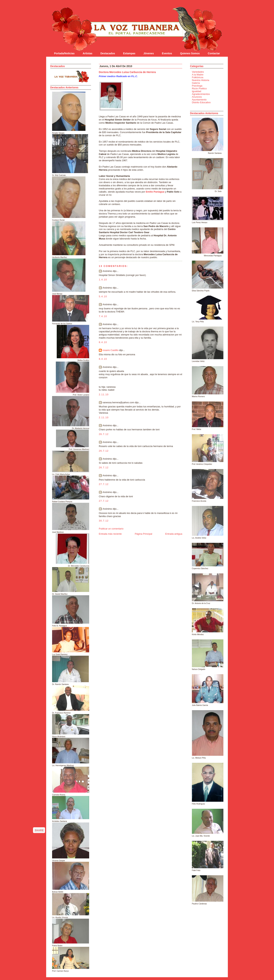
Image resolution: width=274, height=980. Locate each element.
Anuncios (197, 97)
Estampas (129, 53)
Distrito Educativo (201, 102)
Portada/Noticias (64, 53)
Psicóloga (197, 86)
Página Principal (143, 534)
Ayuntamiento (199, 100)
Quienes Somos (190, 53)
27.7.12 (104, 484)
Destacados (108, 53)
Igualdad (197, 91)
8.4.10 (103, 342)
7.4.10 (103, 316)
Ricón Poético (199, 88)
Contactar (214, 53)
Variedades (198, 72)
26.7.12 (104, 434)
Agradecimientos (201, 94)
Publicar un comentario (111, 529)
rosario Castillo (110, 350)
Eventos (167, 53)
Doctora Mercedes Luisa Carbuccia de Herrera (127, 72)
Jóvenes (149, 53)
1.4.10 (103, 280)
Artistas (88, 53)
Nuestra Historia (200, 80)
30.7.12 (104, 521)
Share (39, 830)
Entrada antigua (174, 534)
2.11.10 (104, 394)
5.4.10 (103, 296)
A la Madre (198, 75)
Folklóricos (198, 77)
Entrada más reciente (110, 534)
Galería (196, 83)
